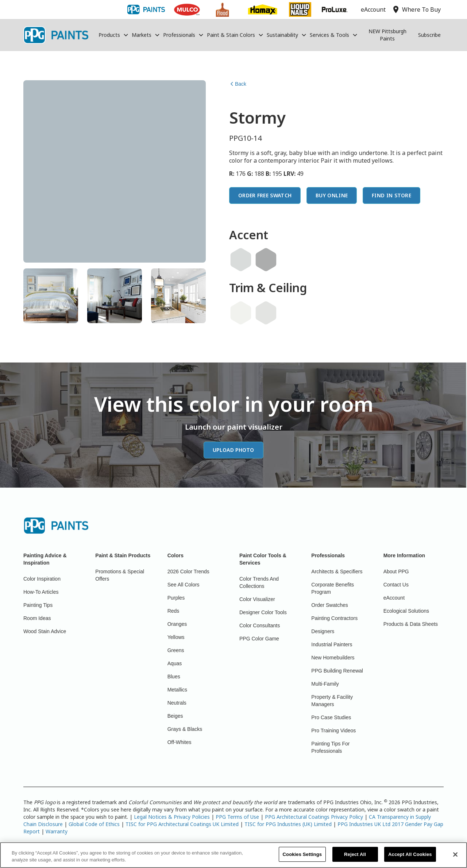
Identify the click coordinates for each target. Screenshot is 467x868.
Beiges (175, 716)
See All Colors (184, 585)
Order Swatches (329, 605)
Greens (176, 650)
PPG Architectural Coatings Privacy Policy (314, 817)
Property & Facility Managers (332, 701)
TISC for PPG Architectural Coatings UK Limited (182, 824)
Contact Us (396, 585)
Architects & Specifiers (337, 571)
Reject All (355, 858)
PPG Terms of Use (237, 817)
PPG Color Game (259, 639)
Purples (176, 598)
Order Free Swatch (265, 195)
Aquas (175, 663)
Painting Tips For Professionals (330, 747)
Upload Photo (233, 450)
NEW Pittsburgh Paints (387, 35)
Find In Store (391, 195)
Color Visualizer (257, 599)
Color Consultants (260, 625)
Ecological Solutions (406, 611)
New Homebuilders (333, 658)
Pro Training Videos (333, 731)
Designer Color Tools (263, 612)
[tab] (51, 296)
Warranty (57, 831)
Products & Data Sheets (411, 624)
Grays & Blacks (185, 729)
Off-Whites (180, 742)
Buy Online (332, 195)
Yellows (176, 637)
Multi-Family (325, 684)
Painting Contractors (334, 618)
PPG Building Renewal (337, 671)
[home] (56, 35)
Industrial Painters (332, 644)
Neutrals (177, 703)
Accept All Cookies (410, 858)
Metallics (177, 690)
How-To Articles (41, 592)
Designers (323, 631)
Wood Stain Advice (45, 631)
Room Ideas (37, 618)
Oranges (177, 624)
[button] (114, 35)
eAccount (394, 598)
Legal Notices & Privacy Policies (172, 817)
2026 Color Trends (188, 571)
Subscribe (429, 35)
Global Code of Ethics (94, 824)
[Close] (455, 858)
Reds (173, 611)
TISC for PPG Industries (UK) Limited (288, 824)
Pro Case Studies (331, 717)
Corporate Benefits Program (333, 588)
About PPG (396, 571)
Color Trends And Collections (259, 582)
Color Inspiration (42, 579)
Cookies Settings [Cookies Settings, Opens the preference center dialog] (302, 858)
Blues (174, 677)
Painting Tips (38, 605)
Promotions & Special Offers (120, 575)
